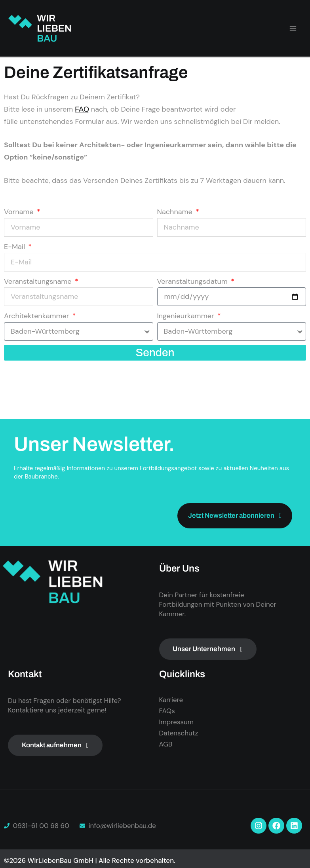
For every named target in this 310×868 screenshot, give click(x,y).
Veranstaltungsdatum (193, 281)
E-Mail (15, 247)
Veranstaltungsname (39, 281)
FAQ (82, 109)
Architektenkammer (37, 316)
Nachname (176, 212)
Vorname (20, 212)
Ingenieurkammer (187, 316)
